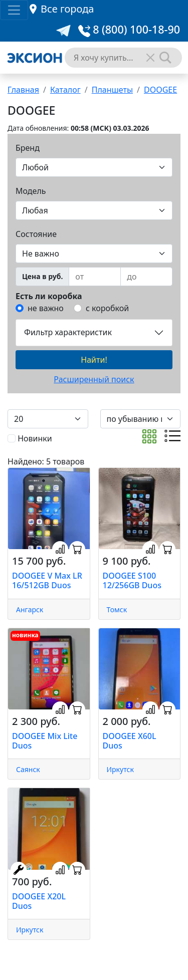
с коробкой (107, 308)
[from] (95, 277)
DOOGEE (160, 90)
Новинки (35, 438)
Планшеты (112, 90)
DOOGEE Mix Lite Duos (45, 741)
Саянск (28, 769)
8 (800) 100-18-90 (129, 29)
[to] (146, 277)
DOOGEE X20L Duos (39, 901)
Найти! (94, 360)
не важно (46, 308)
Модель (31, 191)
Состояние (36, 234)
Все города (67, 9)
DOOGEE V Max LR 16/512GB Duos (47, 580)
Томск (117, 609)
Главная (23, 90)
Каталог (65, 90)
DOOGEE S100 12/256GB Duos (132, 580)
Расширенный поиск (94, 379)
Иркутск (120, 769)
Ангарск (30, 609)
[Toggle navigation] (14, 10)
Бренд (28, 148)
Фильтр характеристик (68, 332)
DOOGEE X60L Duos (130, 741)
